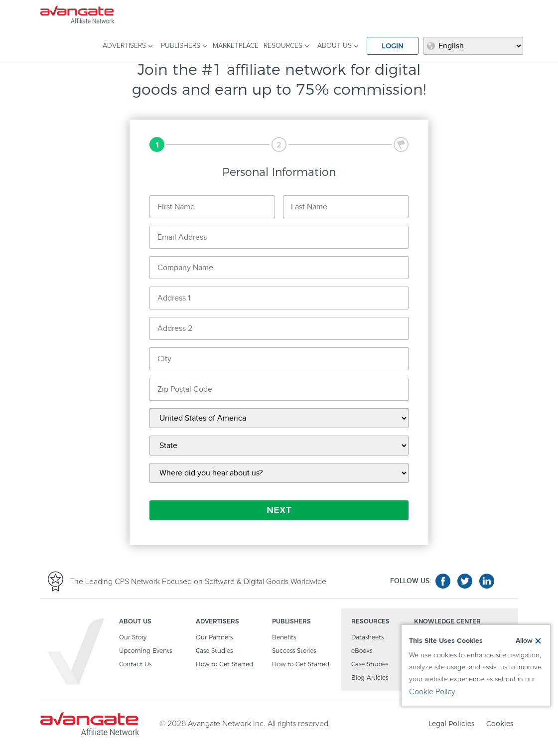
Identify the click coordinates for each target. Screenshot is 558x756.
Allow (524, 641)
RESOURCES (283, 46)
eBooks (362, 651)
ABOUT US (335, 46)
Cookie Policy (432, 692)
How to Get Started (224, 665)
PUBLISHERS (181, 46)
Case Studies (214, 651)
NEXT (279, 510)
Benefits (284, 638)
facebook (443, 581)
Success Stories (294, 651)
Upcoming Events (145, 651)
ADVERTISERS (124, 46)
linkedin (487, 581)
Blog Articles (370, 678)
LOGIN (393, 46)
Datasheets (367, 638)
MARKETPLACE (236, 46)
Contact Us (135, 665)
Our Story (133, 638)
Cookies (500, 724)
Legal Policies (451, 724)
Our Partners (214, 638)
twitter (465, 581)
